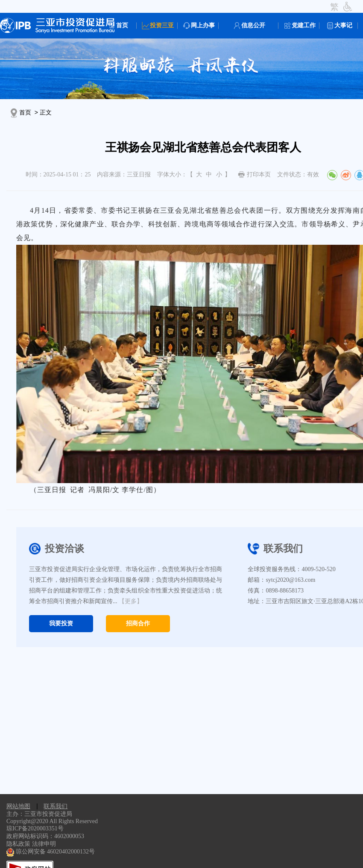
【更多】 (131, 601)
